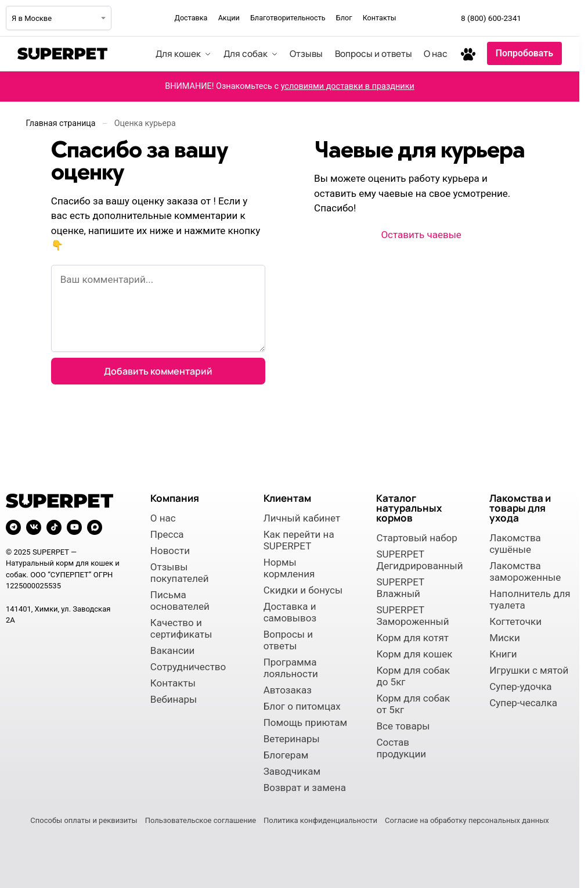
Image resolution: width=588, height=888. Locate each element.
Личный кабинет (302, 518)
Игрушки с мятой (529, 670)
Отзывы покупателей (180, 573)
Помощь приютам (306, 722)
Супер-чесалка (523, 703)
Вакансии (173, 650)
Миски (505, 638)
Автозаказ (288, 690)
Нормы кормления (289, 568)
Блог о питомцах (302, 706)
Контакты (380, 18)
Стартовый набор (416, 538)
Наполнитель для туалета (530, 599)
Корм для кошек (414, 654)
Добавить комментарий (158, 371)
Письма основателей (180, 601)
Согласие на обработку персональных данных (467, 820)
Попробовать (524, 53)
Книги (503, 654)
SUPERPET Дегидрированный (418, 560)
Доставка (191, 18)
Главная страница (61, 123)
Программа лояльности (291, 668)
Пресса (167, 534)
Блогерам (286, 755)
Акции (229, 18)
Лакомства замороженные (525, 571)
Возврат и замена (305, 788)
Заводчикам (292, 771)
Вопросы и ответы (288, 640)
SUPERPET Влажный (400, 588)
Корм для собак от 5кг (413, 704)
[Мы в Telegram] (539, 18)
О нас (163, 518)
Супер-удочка (520, 686)
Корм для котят (412, 638)
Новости (170, 551)
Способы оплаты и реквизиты (84, 820)
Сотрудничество (188, 667)
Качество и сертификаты (181, 628)
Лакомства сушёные (515, 544)
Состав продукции (401, 748)
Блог (344, 18)
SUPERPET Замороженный (412, 616)
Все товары (403, 726)
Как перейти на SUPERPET (299, 540)
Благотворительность (288, 18)
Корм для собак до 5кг (413, 676)
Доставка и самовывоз (290, 612)
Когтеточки (515, 621)
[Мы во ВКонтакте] (564, 18)
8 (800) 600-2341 (491, 18)
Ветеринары (292, 739)
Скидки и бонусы (303, 590)
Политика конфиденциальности (320, 820)
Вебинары (174, 699)
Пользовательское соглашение (201, 820)
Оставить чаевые (421, 235)
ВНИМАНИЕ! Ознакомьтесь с (290, 86)
